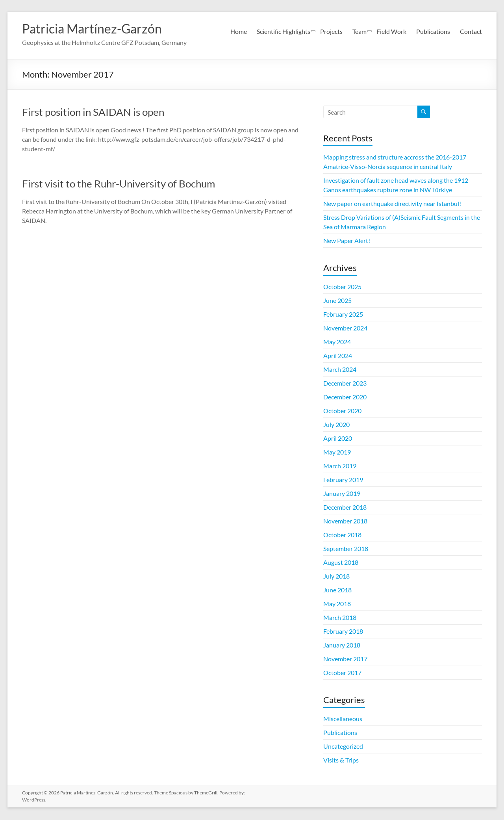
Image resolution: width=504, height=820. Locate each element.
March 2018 (340, 618)
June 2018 (337, 591)
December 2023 (345, 384)
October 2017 (342, 673)
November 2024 (345, 329)
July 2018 (336, 577)
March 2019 (340, 467)
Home (239, 31)
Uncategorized (343, 747)
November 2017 (345, 660)
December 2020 (345, 398)
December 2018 (345, 508)
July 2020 (336, 425)
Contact (471, 31)
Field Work (391, 31)
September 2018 (346, 549)
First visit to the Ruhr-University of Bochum (119, 184)
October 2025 (342, 287)
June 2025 (337, 301)
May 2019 (337, 453)
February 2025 (343, 315)
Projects (331, 31)
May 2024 (337, 342)
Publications (433, 31)
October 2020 (342, 411)
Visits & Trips (341, 761)
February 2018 (343, 632)
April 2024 (338, 356)
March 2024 (340, 370)
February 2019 (343, 480)
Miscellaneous (343, 719)
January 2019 (342, 494)
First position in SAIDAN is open (93, 113)
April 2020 (338, 439)
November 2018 (345, 522)
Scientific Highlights (283, 31)
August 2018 (341, 563)
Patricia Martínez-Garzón (101, 29)
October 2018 (342, 535)
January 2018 (342, 646)
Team (359, 31)
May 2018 (337, 604)
